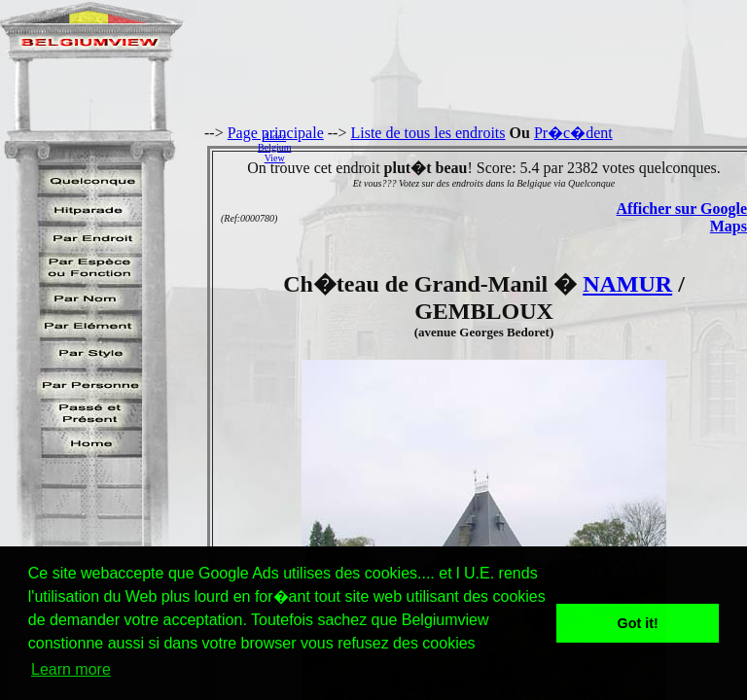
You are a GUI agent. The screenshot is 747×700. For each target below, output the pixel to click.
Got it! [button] (638, 623)
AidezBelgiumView (274, 147)
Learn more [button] (71, 669)
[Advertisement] (524, 147)
